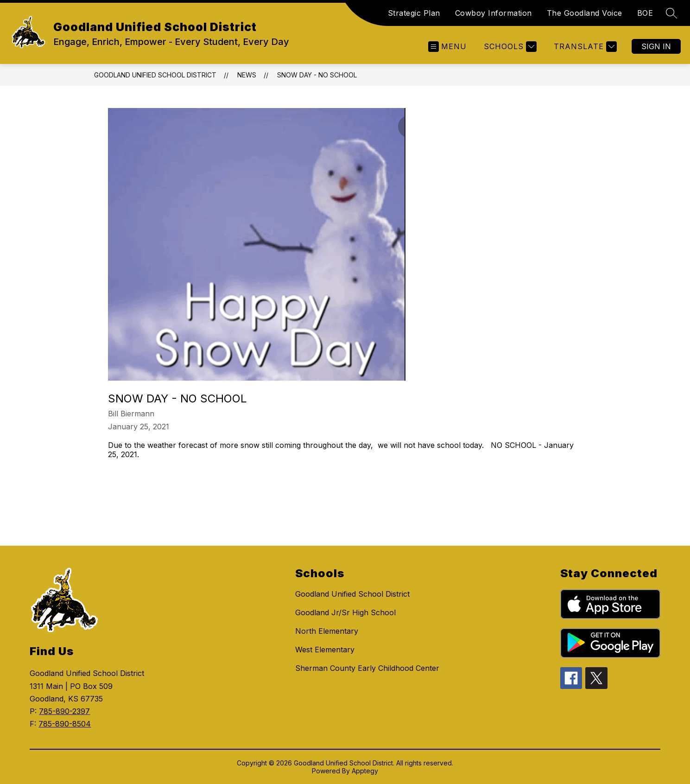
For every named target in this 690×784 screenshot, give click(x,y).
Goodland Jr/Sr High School (345, 612)
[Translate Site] (584, 47)
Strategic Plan (414, 13)
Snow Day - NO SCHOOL (317, 75)
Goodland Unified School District (155, 75)
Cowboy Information (494, 13)
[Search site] (671, 13)
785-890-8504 (65, 724)
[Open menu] (447, 47)
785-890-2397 (64, 711)
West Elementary (325, 650)
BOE (645, 13)
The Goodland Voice (585, 13)
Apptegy (365, 771)
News (247, 75)
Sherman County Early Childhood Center (367, 668)
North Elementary (327, 631)
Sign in (656, 46)
